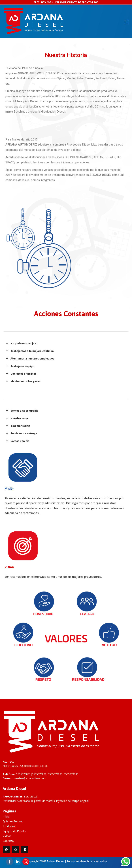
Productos (9, 826)
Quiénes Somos (12, 821)
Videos (7, 836)
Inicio (6, 817)
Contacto (8, 841)
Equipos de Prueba (14, 831)
